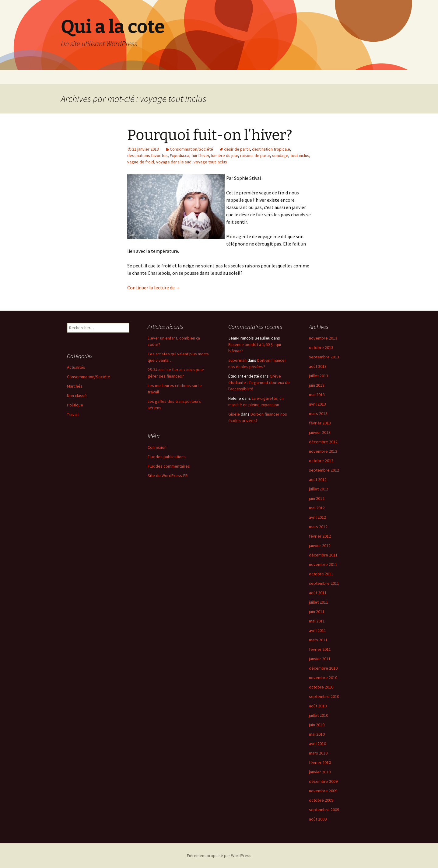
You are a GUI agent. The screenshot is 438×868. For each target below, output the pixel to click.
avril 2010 (317, 744)
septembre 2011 (324, 583)
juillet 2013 (319, 376)
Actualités (76, 367)
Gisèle (234, 414)
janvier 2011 (320, 659)
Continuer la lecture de (154, 288)
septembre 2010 (324, 696)
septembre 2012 (324, 470)
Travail (73, 414)
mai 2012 (317, 508)
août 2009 (318, 819)
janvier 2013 (320, 432)
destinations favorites (147, 155)
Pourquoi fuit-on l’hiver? (210, 135)
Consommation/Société (191, 149)
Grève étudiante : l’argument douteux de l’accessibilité (259, 382)
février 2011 (320, 649)
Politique (75, 405)
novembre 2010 (323, 678)
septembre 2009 (324, 810)
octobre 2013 (321, 347)
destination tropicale (271, 149)
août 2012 (318, 479)
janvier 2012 (320, 546)
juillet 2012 (319, 489)
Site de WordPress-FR (168, 476)
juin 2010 (317, 725)
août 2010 (318, 706)
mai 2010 (317, 734)
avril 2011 (317, 630)
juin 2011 (317, 612)
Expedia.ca (180, 155)
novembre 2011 (323, 564)
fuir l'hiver (200, 155)
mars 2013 (318, 413)
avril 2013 (317, 404)
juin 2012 (317, 498)
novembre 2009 (323, 791)
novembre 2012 (323, 451)
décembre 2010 (323, 668)
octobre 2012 (321, 461)
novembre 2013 (323, 338)
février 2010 (320, 762)
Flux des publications (167, 457)
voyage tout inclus (210, 162)
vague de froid (141, 162)
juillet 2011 (319, 602)
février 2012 (320, 536)
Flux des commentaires (169, 466)
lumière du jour (225, 155)
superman (237, 360)
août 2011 (318, 593)
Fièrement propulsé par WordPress (219, 856)
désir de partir (237, 149)
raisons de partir (255, 155)
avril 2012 (317, 517)
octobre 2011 (321, 574)
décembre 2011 (323, 555)
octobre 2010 (321, 687)
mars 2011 (318, 640)
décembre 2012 (323, 442)
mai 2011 (317, 621)
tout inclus (300, 155)
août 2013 (318, 366)
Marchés (75, 386)
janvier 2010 (320, 772)
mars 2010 (318, 753)
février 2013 (320, 423)
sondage (280, 155)
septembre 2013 (324, 357)
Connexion (157, 447)
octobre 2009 (321, 800)
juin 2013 (317, 385)
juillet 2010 (319, 715)
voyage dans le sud (174, 162)
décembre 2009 (323, 781)
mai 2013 (317, 395)
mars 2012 (318, 527)
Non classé (77, 396)
